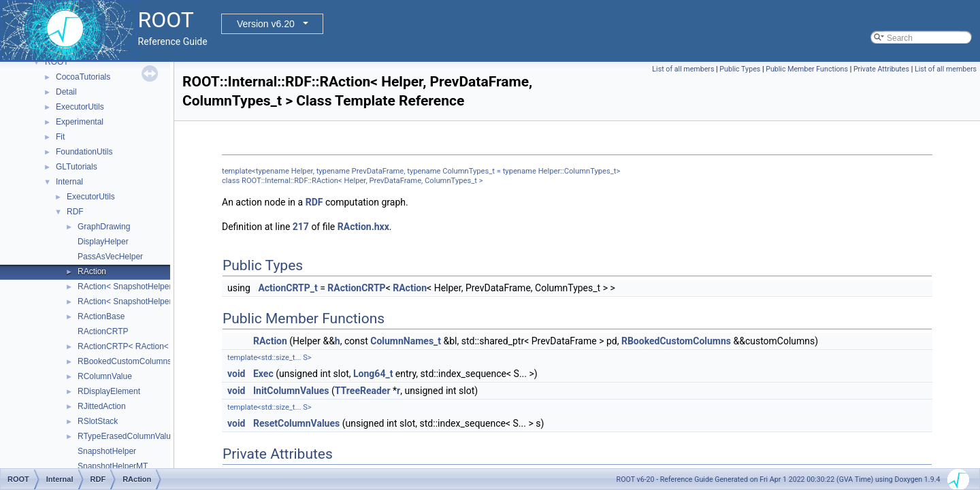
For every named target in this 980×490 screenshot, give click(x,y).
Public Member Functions (807, 69)
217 (301, 227)
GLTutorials (77, 167)
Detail (66, 92)
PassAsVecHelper (110, 257)
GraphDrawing (104, 227)
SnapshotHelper (107, 451)
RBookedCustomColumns (125, 361)
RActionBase (101, 316)
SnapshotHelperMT (113, 466)
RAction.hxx (363, 227)
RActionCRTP (103, 331)
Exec (263, 374)
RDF (75, 212)
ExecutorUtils (80, 107)
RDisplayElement (109, 391)
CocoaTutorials (83, 77)
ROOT (57, 62)
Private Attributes (881, 69)
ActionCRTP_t (288, 288)
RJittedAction (102, 406)
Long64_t (373, 374)
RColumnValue (105, 376)
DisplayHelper (103, 242)
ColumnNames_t (406, 341)
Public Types (740, 69)
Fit (60, 137)
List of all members (683, 69)
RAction (92, 272)
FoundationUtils (84, 152)
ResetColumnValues (296, 423)
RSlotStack (98, 421)
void (236, 374)
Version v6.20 (266, 24)
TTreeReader (363, 391)
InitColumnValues (291, 391)
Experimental (80, 122)
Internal (69, 182)
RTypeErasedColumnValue (127, 436)
